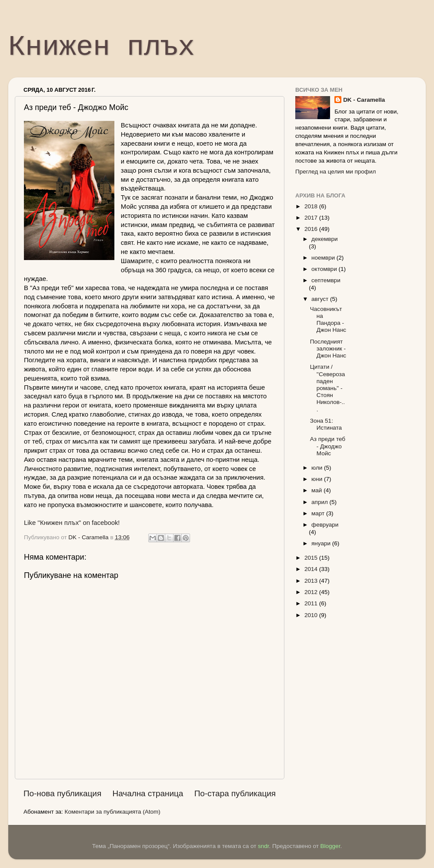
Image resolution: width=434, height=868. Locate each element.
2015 (312, 558)
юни (318, 479)
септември (326, 280)
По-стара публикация (235, 793)
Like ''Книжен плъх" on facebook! (72, 523)
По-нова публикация (62, 793)
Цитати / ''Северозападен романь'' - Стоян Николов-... (328, 388)
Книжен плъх (102, 47)
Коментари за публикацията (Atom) (113, 812)
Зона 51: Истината (326, 424)
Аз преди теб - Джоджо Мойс (328, 446)
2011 (312, 603)
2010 (312, 615)
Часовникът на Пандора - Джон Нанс (328, 320)
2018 (312, 206)
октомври (325, 269)
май (317, 490)
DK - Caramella (364, 100)
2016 (312, 229)
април (320, 502)
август (321, 299)
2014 (312, 569)
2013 (312, 581)
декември (324, 239)
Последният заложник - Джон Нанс (328, 349)
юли (318, 468)
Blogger (331, 846)
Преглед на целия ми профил (336, 172)
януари (322, 543)
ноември (324, 258)
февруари (325, 525)
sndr (264, 846)
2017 (312, 218)
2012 (312, 592)
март (319, 513)
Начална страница (148, 793)
